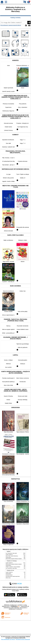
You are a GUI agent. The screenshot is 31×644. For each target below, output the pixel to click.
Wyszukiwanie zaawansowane (8, 25)
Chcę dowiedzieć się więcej (8, 639)
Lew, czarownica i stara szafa (11, 553)
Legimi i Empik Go (9, 555)
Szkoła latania (8, 557)
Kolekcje (19, 25)
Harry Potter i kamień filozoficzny (12, 556)
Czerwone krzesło (9, 575)
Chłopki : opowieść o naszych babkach (13, 567)
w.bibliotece (15, 606)
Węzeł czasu (8, 578)
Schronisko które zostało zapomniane (13, 576)
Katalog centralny (15, 18)
